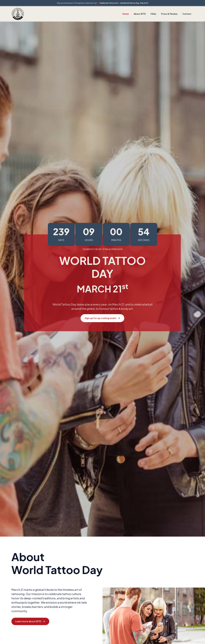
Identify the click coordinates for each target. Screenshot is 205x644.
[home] (18, 14)
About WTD (140, 14)
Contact (187, 14)
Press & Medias (169, 14)
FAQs (153, 14)
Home (126, 14)
